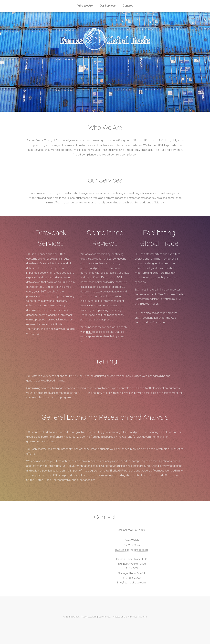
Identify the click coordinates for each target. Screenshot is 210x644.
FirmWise (132, 617)
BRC (89, 332)
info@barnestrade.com (132, 582)
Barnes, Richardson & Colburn (152, 140)
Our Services (108, 6)
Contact (128, 6)
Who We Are (85, 6)
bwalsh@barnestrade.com (132, 550)
